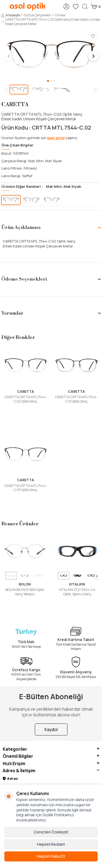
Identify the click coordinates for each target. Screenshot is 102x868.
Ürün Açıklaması (51, 227)
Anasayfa (11, 15)
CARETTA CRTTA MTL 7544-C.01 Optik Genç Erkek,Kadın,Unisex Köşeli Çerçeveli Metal (76, 399)
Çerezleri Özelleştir (51, 832)
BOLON (25, 584)
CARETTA (15, 105)
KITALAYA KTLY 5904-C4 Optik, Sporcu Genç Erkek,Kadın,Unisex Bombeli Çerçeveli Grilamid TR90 (77, 592)
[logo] (28, 7)
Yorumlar (51, 313)
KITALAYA (77, 584)
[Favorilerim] (76, 7)
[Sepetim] (96, 7)
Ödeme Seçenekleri (51, 279)
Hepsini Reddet (51, 844)
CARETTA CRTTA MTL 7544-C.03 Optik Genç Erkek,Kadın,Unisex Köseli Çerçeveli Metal (26, 488)
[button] (48, 81)
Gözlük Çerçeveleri (38, 15)
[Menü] (4, 6)
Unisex (60, 15)
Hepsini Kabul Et (51, 856)
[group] (51, 54)
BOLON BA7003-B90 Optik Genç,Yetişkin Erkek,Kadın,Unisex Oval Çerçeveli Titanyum (25, 592)
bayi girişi (56, 138)
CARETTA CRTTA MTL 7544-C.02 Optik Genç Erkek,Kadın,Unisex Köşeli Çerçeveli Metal (26, 399)
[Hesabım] (66, 7)
